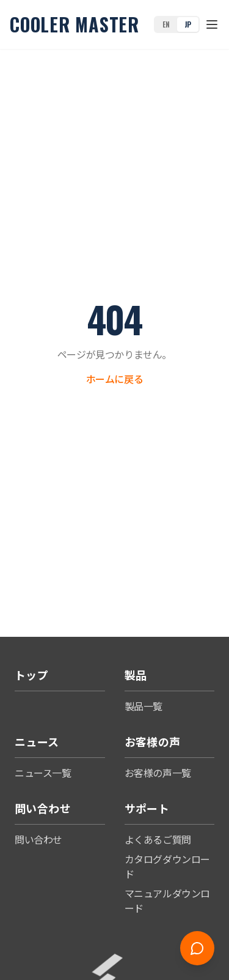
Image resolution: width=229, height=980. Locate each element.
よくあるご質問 (158, 839)
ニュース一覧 (43, 773)
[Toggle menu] (212, 24)
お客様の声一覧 (158, 773)
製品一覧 (144, 706)
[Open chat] (197, 948)
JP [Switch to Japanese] (188, 24)
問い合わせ (38, 839)
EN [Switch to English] (166, 24)
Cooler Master (75, 24)
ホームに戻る (115, 379)
